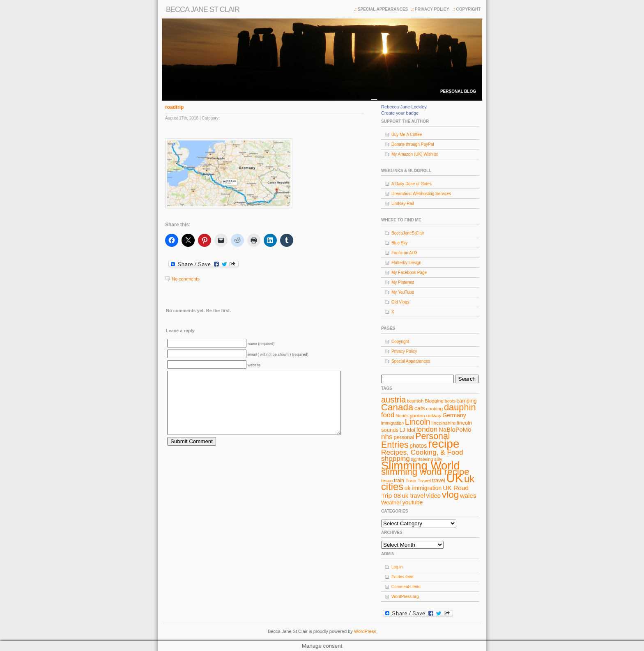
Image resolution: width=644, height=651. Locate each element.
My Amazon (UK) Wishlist (415, 154)
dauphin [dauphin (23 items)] (460, 407)
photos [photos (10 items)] (418, 446)
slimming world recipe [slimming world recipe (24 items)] (425, 472)
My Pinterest (403, 282)
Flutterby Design (406, 263)
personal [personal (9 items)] (404, 437)
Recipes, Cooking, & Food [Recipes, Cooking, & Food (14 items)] (422, 452)
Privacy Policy (432, 9)
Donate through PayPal (413, 144)
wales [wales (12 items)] (468, 496)
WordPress (365, 631)
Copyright (468, 9)
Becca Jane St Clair (203, 9)
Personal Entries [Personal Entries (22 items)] (416, 441)
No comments (186, 279)
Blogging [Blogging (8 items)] (434, 401)
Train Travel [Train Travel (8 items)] (418, 481)
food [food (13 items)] (388, 415)
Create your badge (400, 113)
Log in (397, 567)
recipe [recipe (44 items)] (444, 444)
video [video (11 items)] (434, 496)
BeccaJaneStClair (408, 233)
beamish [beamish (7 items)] (415, 401)
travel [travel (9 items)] (439, 480)
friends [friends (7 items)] (402, 416)
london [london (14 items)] (427, 429)
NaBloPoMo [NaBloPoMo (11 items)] (455, 430)
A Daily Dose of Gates (412, 184)
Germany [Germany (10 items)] (454, 415)
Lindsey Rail (402, 204)
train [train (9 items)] (399, 480)
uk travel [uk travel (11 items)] (414, 496)
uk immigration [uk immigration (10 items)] (423, 488)
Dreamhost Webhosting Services (421, 194)
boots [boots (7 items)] (450, 401)
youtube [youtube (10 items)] (413, 502)
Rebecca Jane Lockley (404, 107)
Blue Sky (399, 243)
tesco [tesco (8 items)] (387, 481)
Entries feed (402, 577)
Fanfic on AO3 (404, 253)
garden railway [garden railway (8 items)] (426, 416)
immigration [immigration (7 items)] (392, 423)
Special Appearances (383, 9)
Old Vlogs (400, 302)
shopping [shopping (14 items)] (396, 458)
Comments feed (406, 587)
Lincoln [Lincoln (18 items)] (418, 422)
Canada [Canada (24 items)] (397, 407)
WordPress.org (405, 597)
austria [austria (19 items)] (393, 400)
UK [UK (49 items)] (455, 478)
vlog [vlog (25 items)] (450, 495)
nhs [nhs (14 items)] (387, 437)
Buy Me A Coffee (407, 135)
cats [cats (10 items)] (420, 408)
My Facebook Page (409, 273)
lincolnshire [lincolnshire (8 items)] (444, 423)
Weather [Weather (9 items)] (391, 503)
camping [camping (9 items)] (467, 401)
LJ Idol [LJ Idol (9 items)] (407, 430)
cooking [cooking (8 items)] (434, 409)
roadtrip (174, 107)
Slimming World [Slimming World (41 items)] (421, 466)
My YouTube (403, 292)
